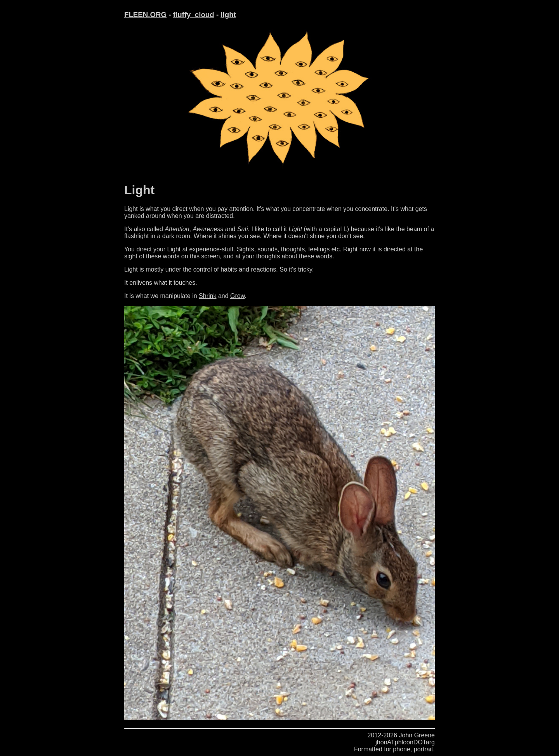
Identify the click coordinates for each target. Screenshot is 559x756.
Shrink (207, 296)
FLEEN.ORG (145, 15)
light (228, 15)
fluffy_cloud (194, 15)
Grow (237, 296)
